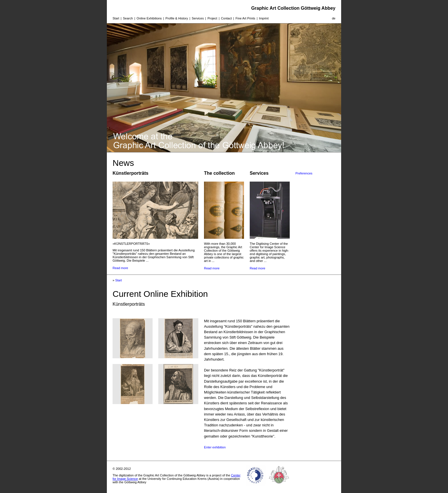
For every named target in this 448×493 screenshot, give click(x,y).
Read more (120, 268)
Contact (226, 18)
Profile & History (177, 18)
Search (128, 18)
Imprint (264, 18)
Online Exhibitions (149, 18)
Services (198, 18)
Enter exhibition (215, 447)
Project (212, 18)
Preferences (304, 173)
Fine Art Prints (245, 18)
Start (116, 18)
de (334, 18)
